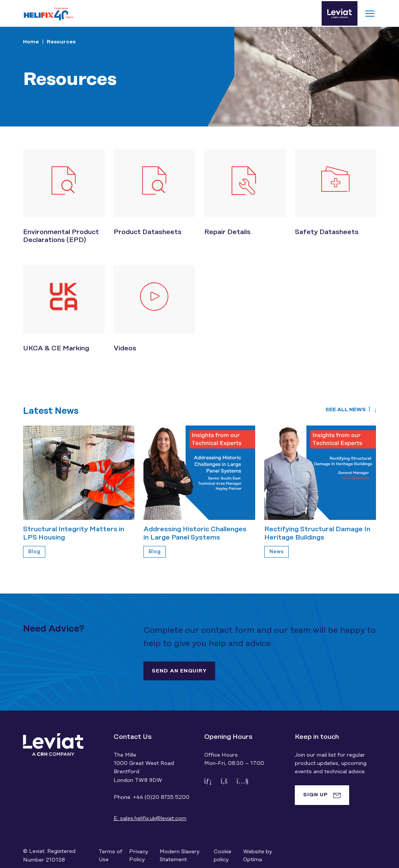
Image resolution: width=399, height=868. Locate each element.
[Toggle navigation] (370, 14)
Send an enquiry (179, 671)
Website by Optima (257, 856)
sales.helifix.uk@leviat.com (150, 819)
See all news (351, 410)
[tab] (322, 795)
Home (31, 42)
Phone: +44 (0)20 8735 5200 (152, 797)
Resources (61, 42)
